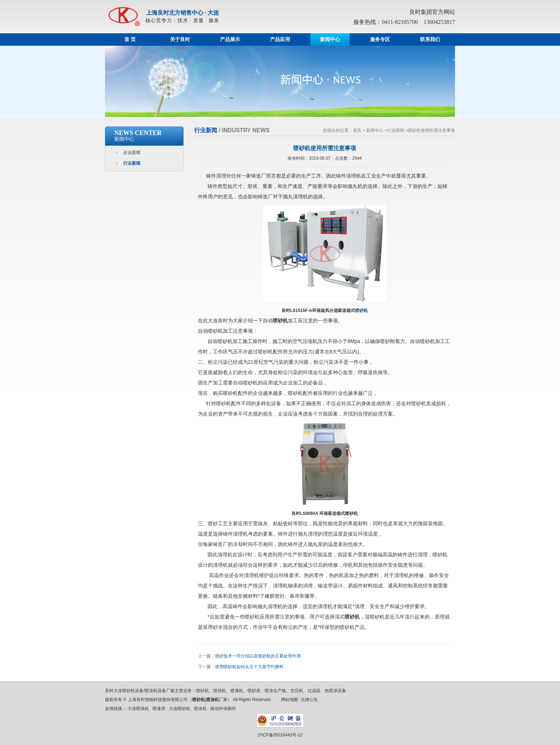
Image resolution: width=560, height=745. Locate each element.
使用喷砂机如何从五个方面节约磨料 (249, 667)
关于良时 (180, 39)
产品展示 (230, 39)
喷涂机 (200, 709)
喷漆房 (159, 709)
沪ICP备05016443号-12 (280, 735)
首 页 (130, 39)
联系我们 (430, 39)
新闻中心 (330, 39)
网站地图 (290, 700)
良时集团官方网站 (432, 12)
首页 (357, 130)
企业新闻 (132, 153)
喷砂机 (361, 311)
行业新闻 (132, 163)
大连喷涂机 (138, 709)
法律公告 (309, 700)
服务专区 (380, 39)
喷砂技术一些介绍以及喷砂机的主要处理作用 (258, 656)
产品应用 (280, 39)
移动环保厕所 (223, 709)
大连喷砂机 (180, 709)
